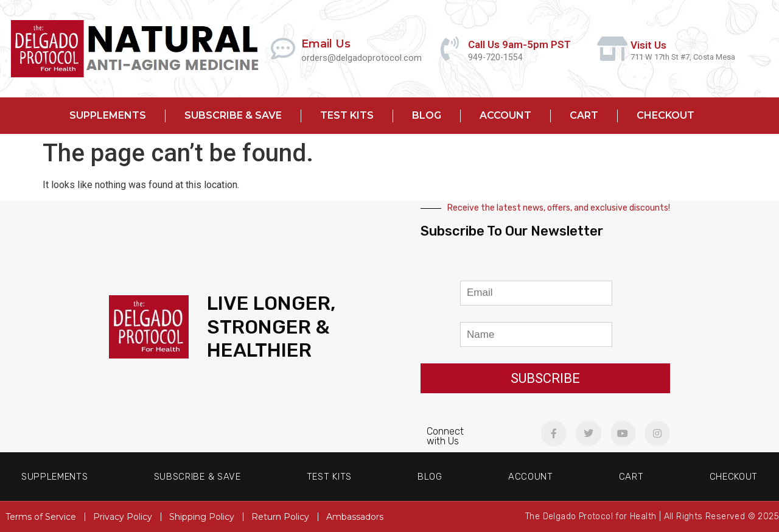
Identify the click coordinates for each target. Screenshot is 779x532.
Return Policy (280, 517)
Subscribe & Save (233, 115)
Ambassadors (355, 517)
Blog (427, 115)
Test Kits (347, 115)
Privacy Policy (123, 517)
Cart (584, 115)
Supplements (108, 115)
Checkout (665, 115)
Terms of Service (41, 517)
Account (505, 115)
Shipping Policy (202, 517)
